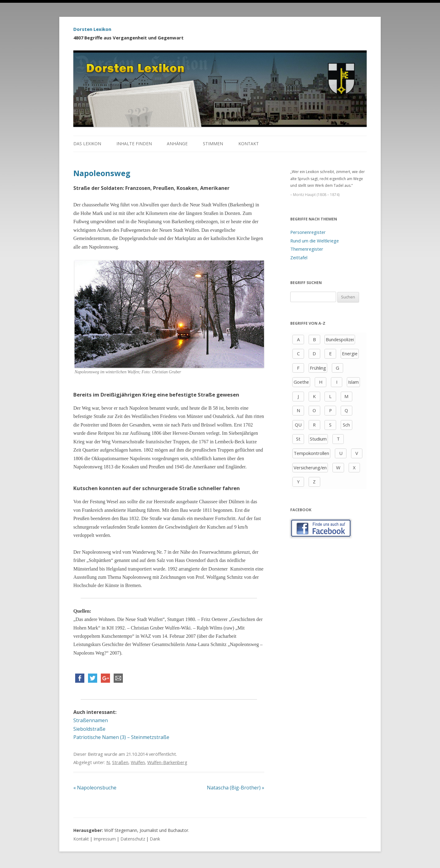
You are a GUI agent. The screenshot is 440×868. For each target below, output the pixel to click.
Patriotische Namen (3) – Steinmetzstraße (121, 737)
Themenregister (307, 249)
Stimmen (213, 144)
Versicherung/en (310, 467)
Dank (155, 839)
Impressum (105, 839)
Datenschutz (133, 839)
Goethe (301, 382)
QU (298, 425)
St (298, 439)
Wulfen (138, 762)
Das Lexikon (87, 144)
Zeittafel (299, 257)
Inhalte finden (134, 144)
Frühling (318, 368)
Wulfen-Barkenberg (167, 762)
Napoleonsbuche (95, 788)
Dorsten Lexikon (92, 29)
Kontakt (249, 144)
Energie (350, 353)
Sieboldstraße (89, 729)
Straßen (120, 762)
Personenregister (308, 232)
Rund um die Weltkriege (315, 241)
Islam (353, 382)
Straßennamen (91, 720)
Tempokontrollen (311, 453)
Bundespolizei (340, 339)
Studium (318, 439)
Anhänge (177, 144)
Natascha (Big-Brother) (236, 788)
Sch (346, 425)
